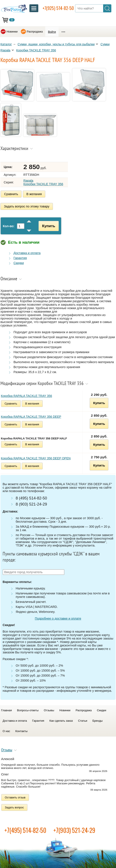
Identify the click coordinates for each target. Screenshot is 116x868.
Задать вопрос (14, 807)
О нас (6, 731)
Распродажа (35, 32)
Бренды (98, 721)
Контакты (22, 731)
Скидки (19, 263)
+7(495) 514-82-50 (25, 830)
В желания (34, 194)
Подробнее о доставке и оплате (58, 618)
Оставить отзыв (15, 797)
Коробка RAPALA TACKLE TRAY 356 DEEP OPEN (36, 458)
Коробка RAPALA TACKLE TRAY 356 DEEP (31, 417)
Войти (52, 32)
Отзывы (49, 710)
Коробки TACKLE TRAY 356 (36, 50)
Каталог (6, 44)
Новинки (12, 32)
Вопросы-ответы (28, 710)
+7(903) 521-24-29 (74, 830)
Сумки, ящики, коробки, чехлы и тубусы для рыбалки (56, 44)
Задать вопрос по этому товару (27, 206)
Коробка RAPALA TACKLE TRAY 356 (26, 396)
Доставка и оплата (27, 253)
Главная (6, 710)
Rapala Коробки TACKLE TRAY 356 (43, 182)
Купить (49, 226)
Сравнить (11, 194)
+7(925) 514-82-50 (58, 8)
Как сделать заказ (61, 721)
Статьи (83, 721)
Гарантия (20, 258)
